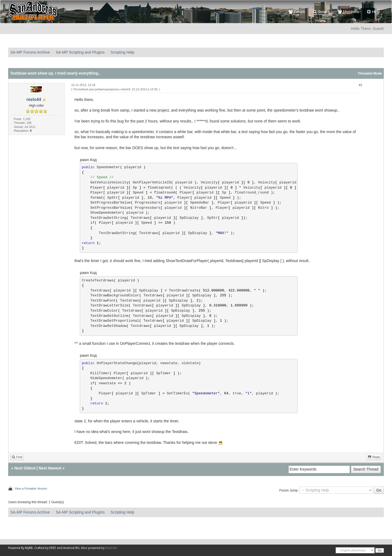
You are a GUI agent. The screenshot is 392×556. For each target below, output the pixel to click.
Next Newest (50, 468)
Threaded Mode (370, 73)
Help (373, 12)
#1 (360, 85)
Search (321, 12)
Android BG (71, 548)
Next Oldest (25, 468)
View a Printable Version (31, 489)
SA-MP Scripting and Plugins (80, 52)
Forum (297, 12)
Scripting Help (122, 52)
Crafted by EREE (45, 548)
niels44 (34, 99)
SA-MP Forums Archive (30, 52)
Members (348, 12)
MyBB (29, 548)
